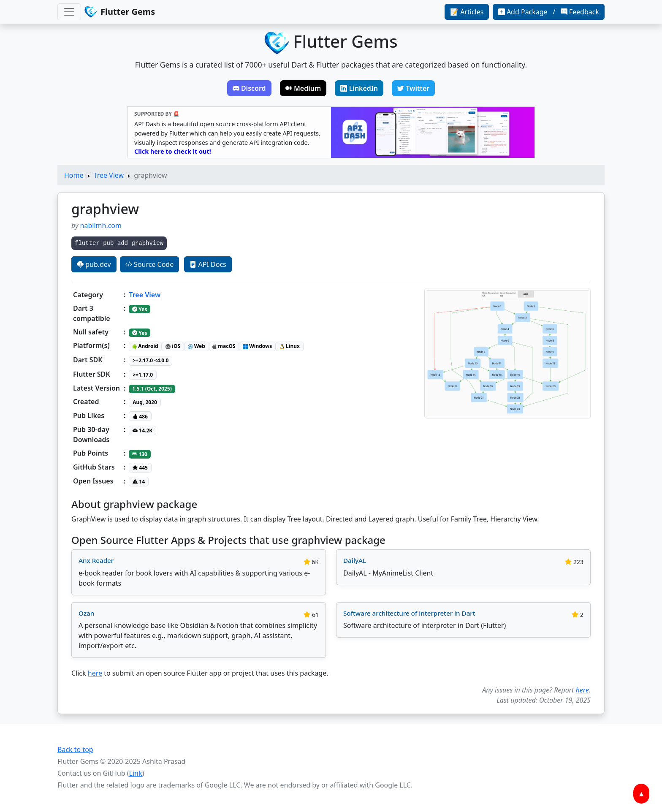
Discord (249, 88)
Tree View (109, 175)
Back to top (75, 750)
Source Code (149, 264)
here (95, 673)
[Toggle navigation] (69, 12)
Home (74, 175)
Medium (303, 88)
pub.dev (94, 264)
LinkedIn (359, 88)
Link (136, 773)
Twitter (413, 88)
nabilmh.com (101, 225)
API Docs (208, 264)
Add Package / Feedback (549, 12)
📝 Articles (467, 12)
